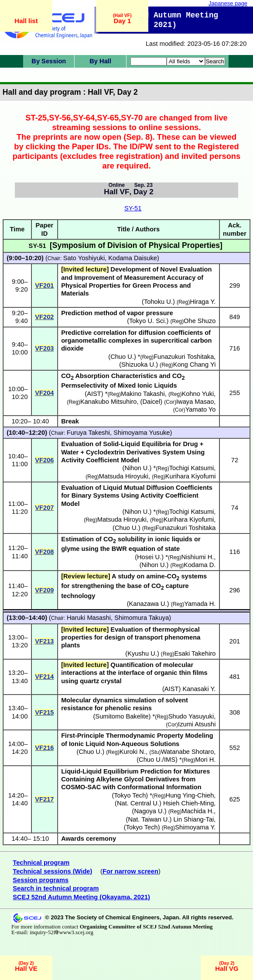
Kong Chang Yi (195, 364)
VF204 (44, 393)
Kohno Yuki (198, 394)
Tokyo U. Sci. (148, 321)
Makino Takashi (143, 394)
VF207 (44, 508)
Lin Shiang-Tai (193, 819)
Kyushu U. (142, 653)
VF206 (44, 460)
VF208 (44, 552)
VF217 (44, 799)
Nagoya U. (149, 811)
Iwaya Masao (195, 402)
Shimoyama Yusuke (142, 433)
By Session (49, 61)
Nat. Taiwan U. (149, 819)
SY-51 (133, 208)
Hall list (26, 21)
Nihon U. (137, 468)
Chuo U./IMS (157, 760)
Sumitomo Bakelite (122, 716)
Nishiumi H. (197, 557)
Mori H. (205, 760)
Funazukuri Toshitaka (184, 357)
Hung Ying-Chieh (190, 795)
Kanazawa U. (148, 604)
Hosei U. (149, 557)
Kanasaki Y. (199, 689)
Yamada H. (200, 604)
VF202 (44, 317)
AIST (94, 394)
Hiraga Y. (203, 302)
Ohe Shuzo (200, 321)
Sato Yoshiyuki (84, 258)
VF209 (44, 590)
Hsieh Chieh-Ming (188, 803)
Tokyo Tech (130, 795)
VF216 (44, 748)
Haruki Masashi (89, 618)
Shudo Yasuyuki (191, 716)
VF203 (44, 348)
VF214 (44, 677)
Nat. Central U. (138, 803)
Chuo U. (122, 357)
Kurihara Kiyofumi (191, 476)
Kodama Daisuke (133, 258)
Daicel (151, 402)
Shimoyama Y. (195, 827)
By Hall (100, 61)
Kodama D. (200, 565)
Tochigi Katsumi (192, 468)
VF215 (44, 712)
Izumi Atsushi (197, 724)
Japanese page (228, 3)
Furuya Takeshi (88, 433)
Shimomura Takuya (142, 618)
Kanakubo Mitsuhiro (109, 402)
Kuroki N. (133, 752)
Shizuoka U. (138, 364)
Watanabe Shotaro (188, 752)
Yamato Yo (201, 409)
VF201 (44, 285)
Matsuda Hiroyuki (124, 476)
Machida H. (198, 811)
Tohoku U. (158, 302)
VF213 (44, 641)
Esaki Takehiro (195, 653)
